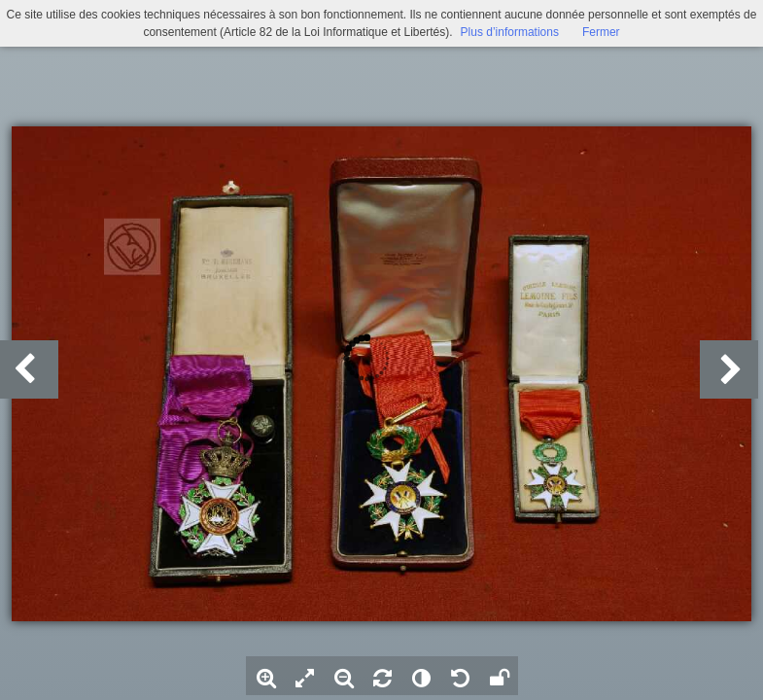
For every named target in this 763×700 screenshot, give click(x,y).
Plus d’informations (510, 32)
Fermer (601, 32)
